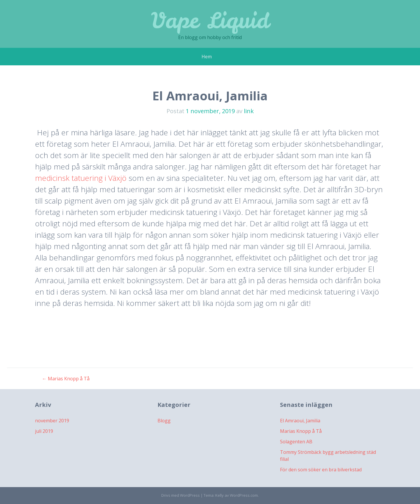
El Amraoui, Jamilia (300, 421)
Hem (207, 57)
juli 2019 (44, 431)
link (249, 111)
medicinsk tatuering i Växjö (81, 178)
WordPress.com (244, 495)
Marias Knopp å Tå (66, 379)
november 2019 (52, 421)
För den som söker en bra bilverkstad (321, 470)
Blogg (164, 421)
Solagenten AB (296, 442)
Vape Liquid (210, 20)
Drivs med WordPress (181, 495)
